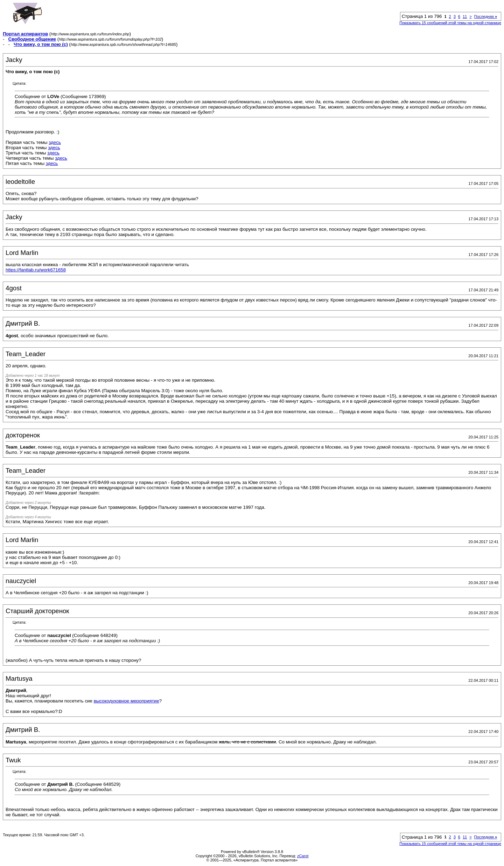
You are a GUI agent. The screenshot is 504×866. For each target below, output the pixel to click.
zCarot (303, 856)
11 (465, 16)
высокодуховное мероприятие (127, 701)
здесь (55, 142)
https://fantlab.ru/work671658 (36, 270)
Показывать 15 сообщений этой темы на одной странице (450, 23)
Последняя (486, 16)
